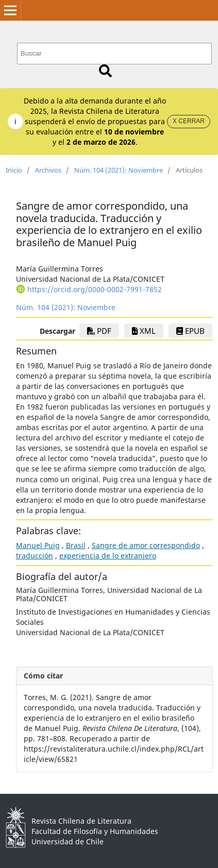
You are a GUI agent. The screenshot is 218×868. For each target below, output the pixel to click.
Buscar (105, 71)
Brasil (76, 545)
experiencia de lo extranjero (108, 556)
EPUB (190, 331)
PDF (99, 331)
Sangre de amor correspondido (146, 545)
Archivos (48, 170)
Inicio (14, 170)
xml (144, 331)
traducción (35, 556)
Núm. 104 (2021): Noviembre (119, 170)
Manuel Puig (38, 545)
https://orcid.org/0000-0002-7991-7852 (95, 289)
